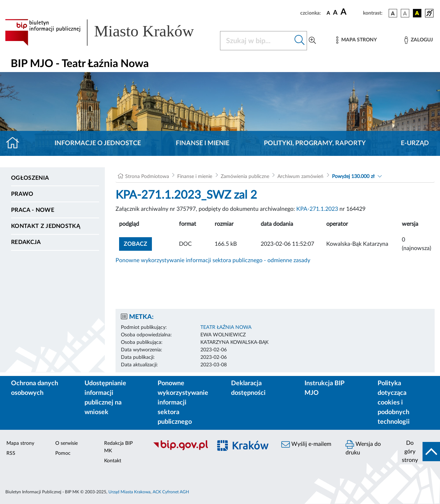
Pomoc (63, 453)
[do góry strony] (419, 452)
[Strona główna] (16, 143)
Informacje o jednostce (98, 143)
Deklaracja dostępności (248, 388)
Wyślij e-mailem (306, 444)
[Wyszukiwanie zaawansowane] (312, 41)
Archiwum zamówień (300, 177)
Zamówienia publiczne (245, 177)
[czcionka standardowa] (328, 13)
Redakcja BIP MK (118, 447)
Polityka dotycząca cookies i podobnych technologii (394, 403)
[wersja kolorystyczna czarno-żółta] (417, 13)
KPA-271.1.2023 (317, 209)
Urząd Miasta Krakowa (129, 492)
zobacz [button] (138, 243)
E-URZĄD (415, 143)
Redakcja (26, 242)
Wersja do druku (363, 448)
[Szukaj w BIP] (256, 41)
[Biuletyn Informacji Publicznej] (179, 449)
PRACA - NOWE (33, 210)
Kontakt (113, 461)
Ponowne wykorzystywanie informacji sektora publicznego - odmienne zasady (213, 260)
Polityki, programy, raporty (315, 143)
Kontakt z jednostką (46, 226)
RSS (11, 453)
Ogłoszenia (30, 178)
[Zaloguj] (419, 40)
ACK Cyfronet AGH (171, 492)
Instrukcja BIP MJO (324, 388)
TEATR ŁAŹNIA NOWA (226, 327)
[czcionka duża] (351, 12)
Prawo (22, 194)
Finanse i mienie (203, 143)
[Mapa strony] (357, 40)
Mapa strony (20, 443)
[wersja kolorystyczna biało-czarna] (405, 13)
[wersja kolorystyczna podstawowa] (393, 13)
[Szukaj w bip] (300, 41)
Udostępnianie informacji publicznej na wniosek (105, 398)
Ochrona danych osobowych (35, 388)
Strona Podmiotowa (147, 177)
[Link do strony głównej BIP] (108, 32)
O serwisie (66, 443)
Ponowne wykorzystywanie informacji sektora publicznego (183, 403)
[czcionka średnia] (335, 13)
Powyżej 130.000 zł (353, 177)
